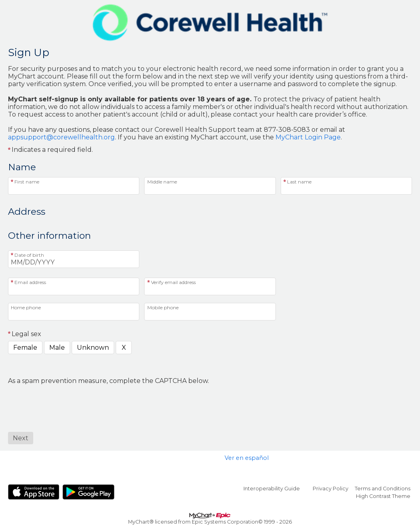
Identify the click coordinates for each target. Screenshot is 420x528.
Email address (30, 282)
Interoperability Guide (272, 489)
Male (57, 348)
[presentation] (69, 400)
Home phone (26, 307)
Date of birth (29, 255)
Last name (299, 182)
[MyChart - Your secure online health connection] (210, 22)
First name (27, 182)
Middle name (162, 182)
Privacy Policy (331, 489)
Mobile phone (163, 307)
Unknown (93, 348)
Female (25, 348)
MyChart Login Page (308, 137)
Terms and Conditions (383, 489)
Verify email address (173, 282)
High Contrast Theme (383, 496)
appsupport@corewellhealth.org (61, 137)
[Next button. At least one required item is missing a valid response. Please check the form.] (21, 438)
